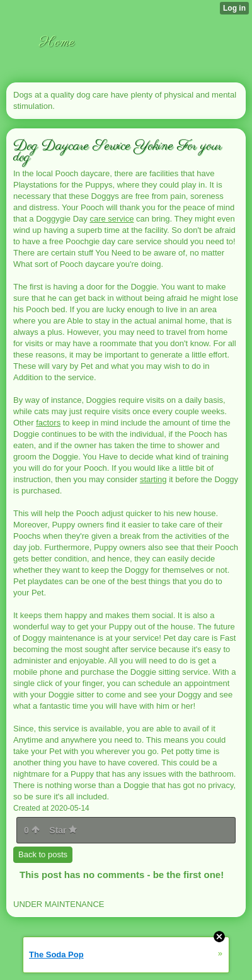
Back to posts (43, 854)
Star (63, 830)
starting (153, 479)
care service (112, 219)
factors (48, 423)
